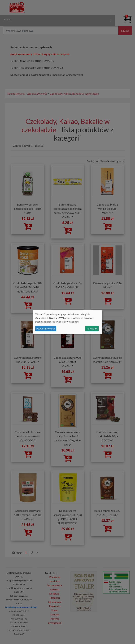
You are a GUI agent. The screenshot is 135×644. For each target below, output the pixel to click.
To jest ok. (92, 329)
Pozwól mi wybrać (46, 329)
